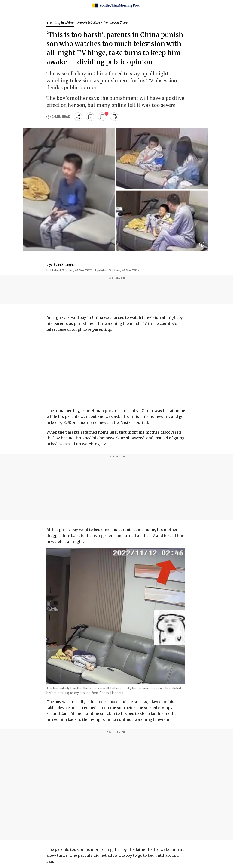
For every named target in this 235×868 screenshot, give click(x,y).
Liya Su (52, 265)
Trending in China (60, 23)
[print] (114, 117)
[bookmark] (90, 117)
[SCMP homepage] (116, 6)
